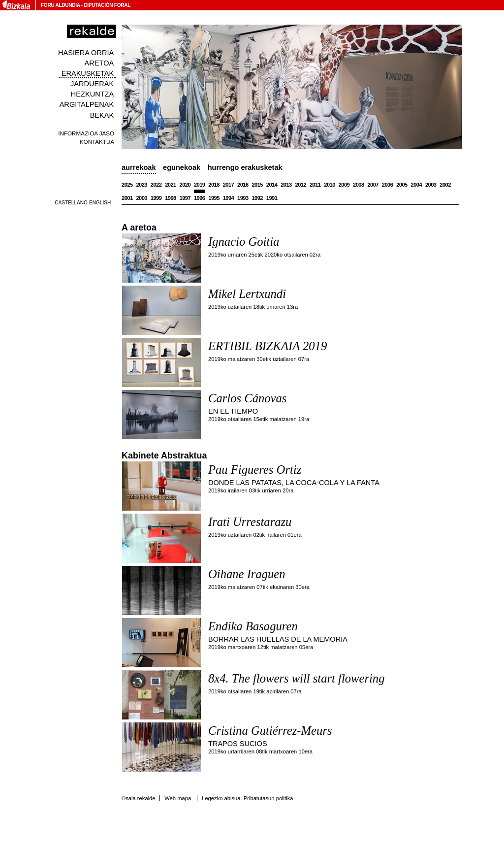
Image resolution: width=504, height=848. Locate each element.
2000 (142, 198)
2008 (359, 185)
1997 (185, 198)
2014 (272, 185)
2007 (373, 185)
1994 (229, 198)
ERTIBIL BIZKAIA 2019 (268, 346)
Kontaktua (97, 142)
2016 (243, 185)
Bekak (102, 115)
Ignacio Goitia (244, 242)
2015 (257, 185)
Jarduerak (92, 84)
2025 (127, 185)
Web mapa (178, 798)
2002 (445, 185)
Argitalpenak (87, 104)
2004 (417, 185)
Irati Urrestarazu (250, 522)
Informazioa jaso (86, 133)
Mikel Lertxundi (247, 294)
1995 (214, 198)
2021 (171, 185)
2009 (344, 185)
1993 (243, 198)
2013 (286, 185)
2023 (142, 185)
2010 (330, 185)
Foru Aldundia (60, 5)
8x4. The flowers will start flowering (296, 678)
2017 (229, 185)
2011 (315, 185)
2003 (431, 185)
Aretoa (99, 63)
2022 (156, 185)
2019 (200, 185)
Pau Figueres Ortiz (255, 470)
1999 (156, 198)
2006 (388, 185)
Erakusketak (88, 73)
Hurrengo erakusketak (245, 167)
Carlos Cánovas (247, 398)
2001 (127, 198)
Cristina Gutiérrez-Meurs (270, 731)
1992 (257, 198)
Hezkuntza (92, 94)
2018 (214, 185)
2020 (185, 185)
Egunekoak (182, 167)
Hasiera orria (86, 53)
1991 (272, 198)
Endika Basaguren (253, 626)
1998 (171, 198)
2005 (402, 185)
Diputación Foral (107, 5)
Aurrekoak (139, 167)
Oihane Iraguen (247, 574)
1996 (200, 198)
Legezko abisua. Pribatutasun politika (247, 798)
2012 (301, 185)
